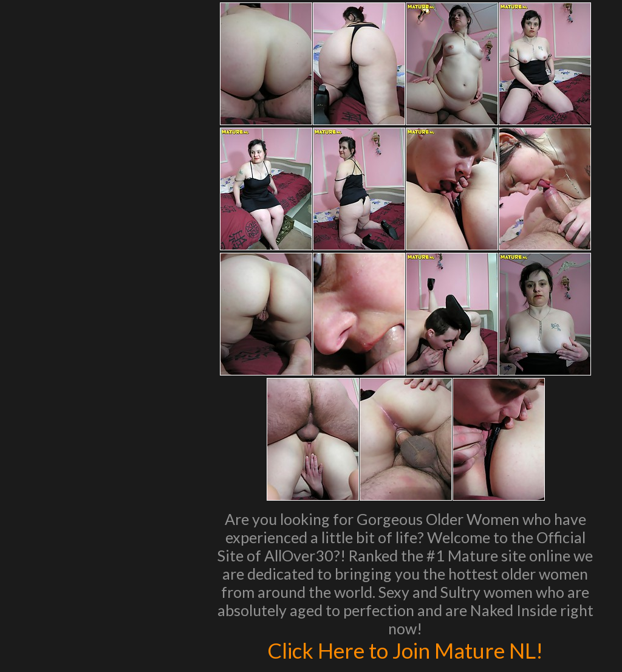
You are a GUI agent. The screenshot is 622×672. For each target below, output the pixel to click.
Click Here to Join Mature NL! (405, 650)
